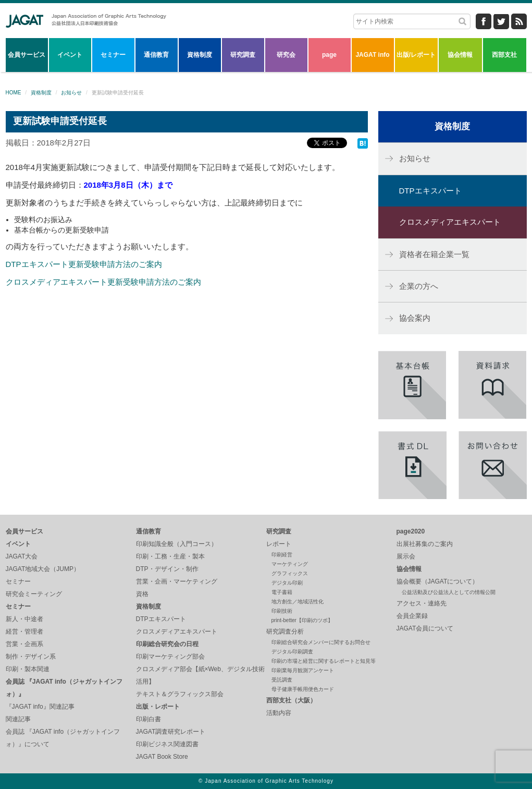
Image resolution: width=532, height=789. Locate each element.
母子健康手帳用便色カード (303, 689)
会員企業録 (412, 616)
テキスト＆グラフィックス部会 (180, 694)
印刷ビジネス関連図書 (167, 744)
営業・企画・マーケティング (177, 581)
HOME (14, 93)
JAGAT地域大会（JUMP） (43, 569)
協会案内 (415, 318)
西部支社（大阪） (291, 700)
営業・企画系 (24, 644)
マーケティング (290, 564)
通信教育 (156, 55)
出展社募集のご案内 (425, 544)
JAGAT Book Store (162, 757)
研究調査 (243, 55)
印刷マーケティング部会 (170, 657)
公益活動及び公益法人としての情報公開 (449, 592)
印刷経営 (282, 555)
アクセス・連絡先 (422, 603)
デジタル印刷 (287, 583)
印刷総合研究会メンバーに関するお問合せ (321, 642)
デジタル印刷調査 (292, 652)
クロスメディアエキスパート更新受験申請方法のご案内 (103, 282)
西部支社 (504, 55)
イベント (70, 55)
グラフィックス (290, 573)
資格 (142, 594)
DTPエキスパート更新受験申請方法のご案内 (84, 264)
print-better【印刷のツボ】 (302, 620)
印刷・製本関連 (28, 669)
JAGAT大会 (22, 556)
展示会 (406, 556)
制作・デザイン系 (31, 657)
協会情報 (460, 55)
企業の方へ (419, 286)
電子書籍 (282, 592)
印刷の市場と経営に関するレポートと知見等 (324, 661)
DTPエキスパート (430, 191)
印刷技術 (282, 611)
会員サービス (27, 55)
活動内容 (279, 713)
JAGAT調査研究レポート (171, 732)
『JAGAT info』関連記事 (40, 707)
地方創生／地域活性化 (298, 602)
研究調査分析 (285, 632)
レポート (279, 544)
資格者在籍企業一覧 (434, 254)
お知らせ (71, 93)
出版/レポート (416, 55)
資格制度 (200, 55)
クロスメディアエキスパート (450, 222)
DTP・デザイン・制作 (167, 569)
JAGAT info (372, 55)
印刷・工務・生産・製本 (170, 556)
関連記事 (18, 719)
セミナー (113, 55)
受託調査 (282, 680)
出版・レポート (158, 707)
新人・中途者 (24, 619)
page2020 (411, 531)
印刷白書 (149, 719)
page (329, 55)
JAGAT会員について (425, 628)
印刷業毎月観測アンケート (303, 670)
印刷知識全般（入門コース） (177, 544)
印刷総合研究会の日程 (167, 644)
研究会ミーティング (34, 594)
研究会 (286, 55)
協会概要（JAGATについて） (438, 581)
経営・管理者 (24, 632)
